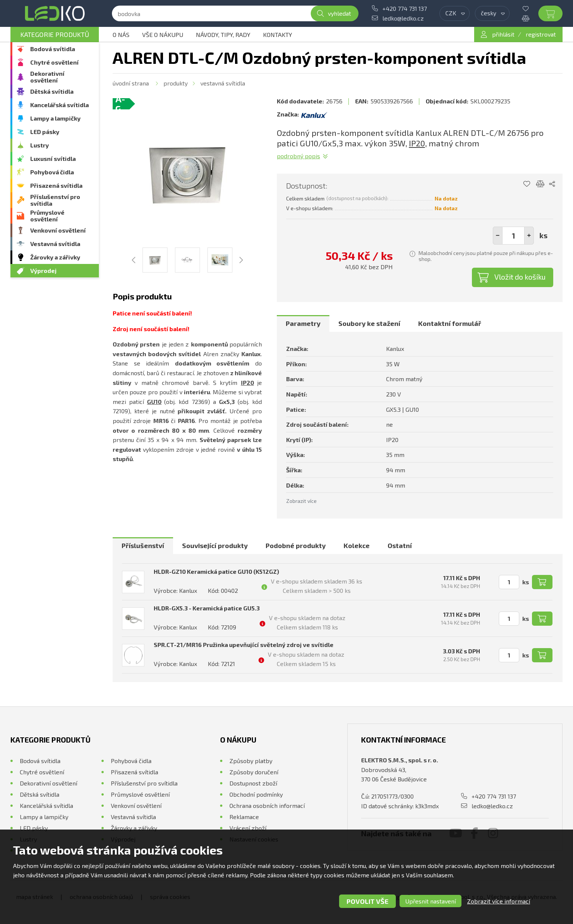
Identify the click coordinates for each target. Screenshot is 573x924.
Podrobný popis (298, 156)
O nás (121, 35)
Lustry (40, 145)
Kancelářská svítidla (60, 105)
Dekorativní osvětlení (47, 77)
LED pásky (45, 132)
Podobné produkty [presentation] (296, 545)
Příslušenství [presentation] (143, 545)
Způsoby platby (251, 761)
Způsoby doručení (254, 772)
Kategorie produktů (55, 34)
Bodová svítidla (53, 49)
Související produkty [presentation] (215, 545)
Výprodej (43, 270)
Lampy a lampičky (55, 118)
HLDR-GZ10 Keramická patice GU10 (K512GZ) (216, 571)
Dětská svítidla (52, 91)
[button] (529, 236)
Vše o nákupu (163, 35)
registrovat (541, 34)
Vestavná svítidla (55, 244)
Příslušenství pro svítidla (55, 200)
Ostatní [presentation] (400, 545)
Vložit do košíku (520, 277)
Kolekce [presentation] (357, 545)
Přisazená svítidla (56, 185)
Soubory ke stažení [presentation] (369, 323)
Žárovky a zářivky (55, 257)
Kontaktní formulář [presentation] (450, 323)
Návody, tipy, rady (223, 35)
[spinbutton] (513, 236)
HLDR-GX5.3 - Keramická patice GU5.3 (207, 608)
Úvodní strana (131, 83)
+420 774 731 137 (405, 8)
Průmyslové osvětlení (47, 216)
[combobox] (455, 13)
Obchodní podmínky (256, 794)
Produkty (176, 83)
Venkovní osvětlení (58, 230)
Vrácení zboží (248, 828)
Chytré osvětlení (54, 62)
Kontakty (278, 35)
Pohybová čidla (52, 172)
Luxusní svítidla (53, 158)
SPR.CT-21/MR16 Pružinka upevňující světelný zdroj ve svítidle (244, 645)
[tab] (303, 324)
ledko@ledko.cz (403, 18)
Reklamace (244, 817)
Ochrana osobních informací (267, 805)
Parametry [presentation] (303, 323)
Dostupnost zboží (253, 783)
